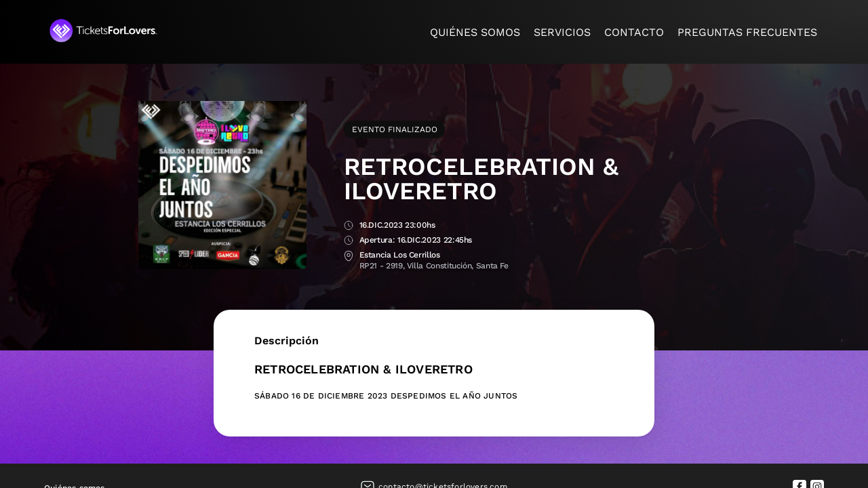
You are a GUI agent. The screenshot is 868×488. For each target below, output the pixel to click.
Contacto (634, 32)
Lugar (349, 256)
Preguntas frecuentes (747, 32)
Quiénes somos (475, 32)
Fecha (349, 226)
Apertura (349, 241)
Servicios (562, 32)
